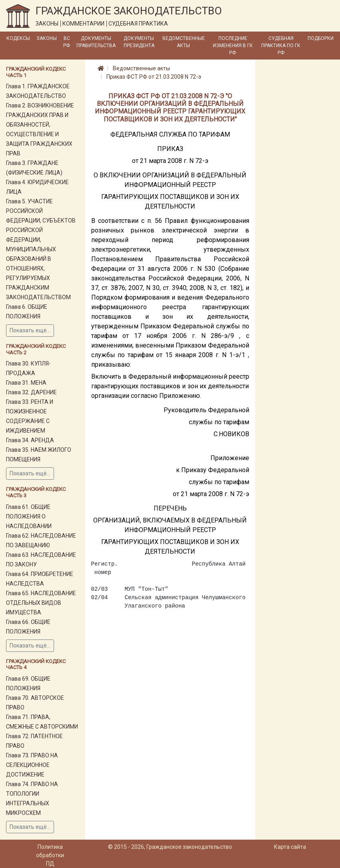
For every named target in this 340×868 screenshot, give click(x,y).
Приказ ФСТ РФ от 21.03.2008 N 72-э (154, 77)
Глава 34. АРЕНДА (30, 440)
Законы (47, 38)
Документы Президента (139, 42)
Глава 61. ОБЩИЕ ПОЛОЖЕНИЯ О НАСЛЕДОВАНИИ (29, 516)
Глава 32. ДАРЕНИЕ (31, 392)
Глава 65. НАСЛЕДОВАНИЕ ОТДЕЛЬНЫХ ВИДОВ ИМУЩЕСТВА (41, 603)
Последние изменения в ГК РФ (233, 46)
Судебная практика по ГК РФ (281, 46)
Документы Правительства (96, 42)
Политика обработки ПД (50, 855)
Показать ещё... (30, 330)
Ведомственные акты (184, 42)
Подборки (321, 38)
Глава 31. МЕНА (26, 383)
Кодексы (18, 38)
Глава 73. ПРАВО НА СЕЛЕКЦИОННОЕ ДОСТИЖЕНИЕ (32, 765)
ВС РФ (67, 42)
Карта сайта (290, 847)
